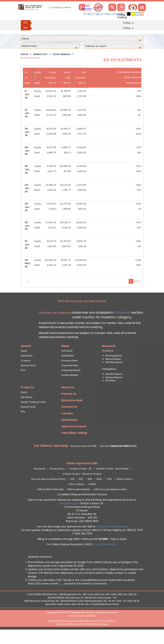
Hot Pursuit (67, 363)
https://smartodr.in (105, 557)
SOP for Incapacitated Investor (110, 502)
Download (122, 325)
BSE (26, 28)
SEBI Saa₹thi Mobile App (50, 502)
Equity (24, 363)
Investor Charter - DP (80, 481)
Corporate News (70, 378)
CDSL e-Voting (76, 496)
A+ (85, 14)
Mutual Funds (28, 378)
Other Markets (62, 54)
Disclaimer (40, 481)
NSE (26, 23)
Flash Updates (87, 7)
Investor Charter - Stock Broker (112, 481)
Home (25, 54)
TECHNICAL (108, 363)
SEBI (90, 491)
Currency (26, 373)
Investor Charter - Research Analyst (82, 486)
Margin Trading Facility (33, 414)
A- (92, 14)
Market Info (40, 54)
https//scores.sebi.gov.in (112, 539)
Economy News (70, 373)
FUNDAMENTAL (109, 381)
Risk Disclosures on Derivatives (82, 313)
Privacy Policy (57, 481)
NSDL (99, 491)
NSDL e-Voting (124, 491)
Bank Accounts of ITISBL (84, 458)
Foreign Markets (70, 387)
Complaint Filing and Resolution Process (82, 507)
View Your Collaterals (124, 458)
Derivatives (27, 368)
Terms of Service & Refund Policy (48, 491)
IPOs (23, 383)
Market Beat (68, 368)
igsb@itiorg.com (70, 516)
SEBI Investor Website (79, 502)
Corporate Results (71, 383)
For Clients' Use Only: (51, 458)
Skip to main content (108, 14)
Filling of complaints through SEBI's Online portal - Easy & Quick (82, 551)
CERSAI (92, 496)
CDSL (109, 491)
